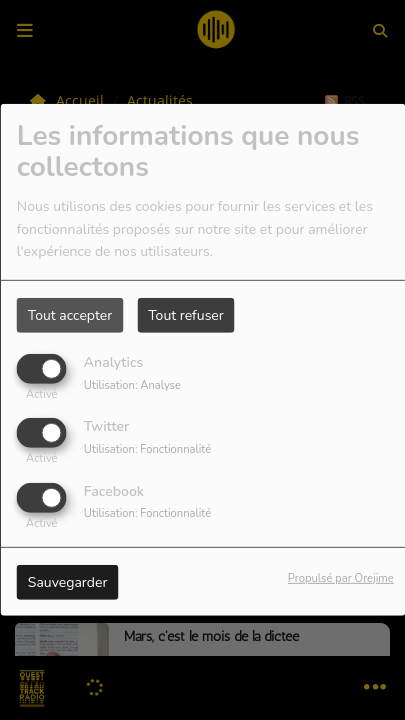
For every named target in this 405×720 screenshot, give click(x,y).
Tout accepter (70, 315)
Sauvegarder (68, 581)
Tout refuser (186, 315)
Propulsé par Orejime (341, 577)
